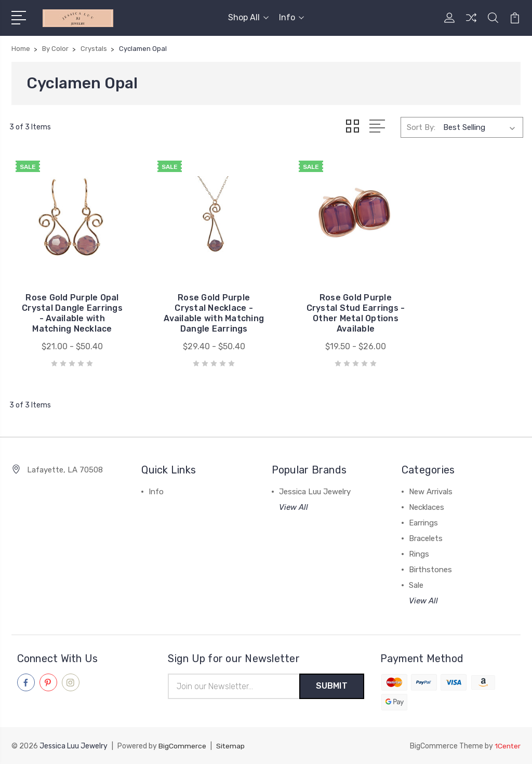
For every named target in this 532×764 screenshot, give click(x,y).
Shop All (248, 17)
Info (291, 17)
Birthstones (430, 570)
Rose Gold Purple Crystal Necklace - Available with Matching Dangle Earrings (200, 308)
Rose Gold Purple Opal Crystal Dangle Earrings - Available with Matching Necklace (67, 308)
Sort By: (421, 127)
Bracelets (426, 538)
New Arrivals (431, 492)
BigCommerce (182, 746)
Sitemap (231, 746)
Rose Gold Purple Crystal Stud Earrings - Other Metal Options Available (332, 313)
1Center (507, 746)
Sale (416, 585)
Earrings (423, 523)
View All (294, 507)
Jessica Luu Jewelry (315, 492)
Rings (419, 554)
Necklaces (427, 507)
